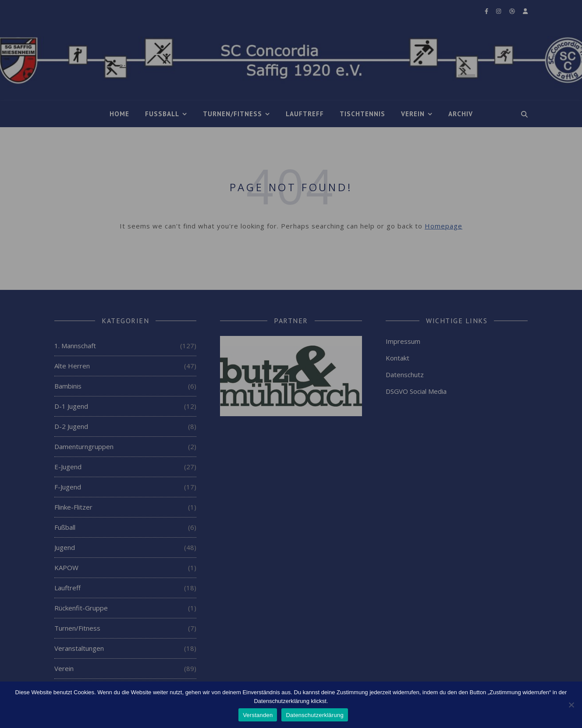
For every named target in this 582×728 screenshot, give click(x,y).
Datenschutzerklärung (314, 715)
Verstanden (258, 715)
